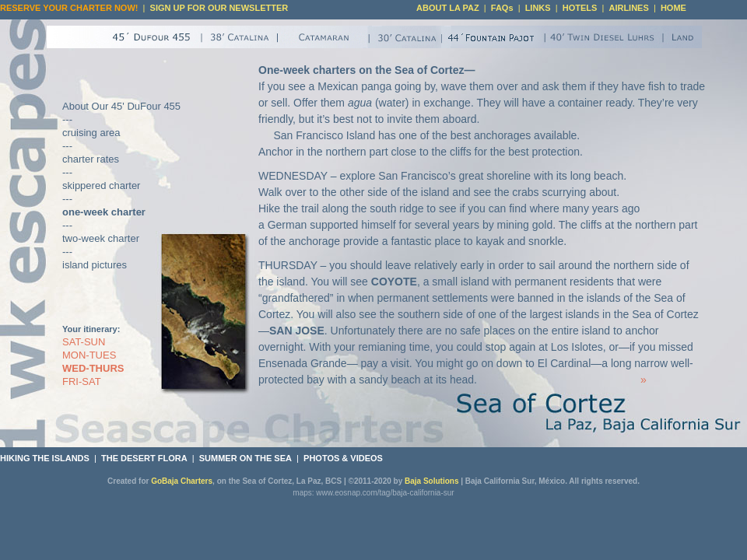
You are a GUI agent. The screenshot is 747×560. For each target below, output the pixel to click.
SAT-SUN (84, 342)
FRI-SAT (82, 381)
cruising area (91, 133)
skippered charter (101, 185)
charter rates (91, 159)
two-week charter (101, 238)
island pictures (95, 265)
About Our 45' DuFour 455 (121, 106)
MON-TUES (89, 355)
